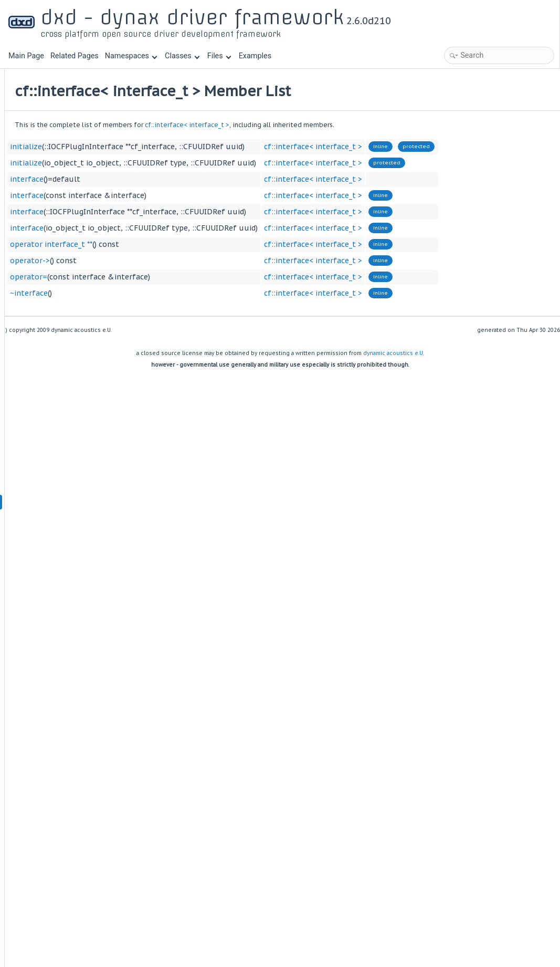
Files (219, 56)
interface (157, 179)
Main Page (26, 56)
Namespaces (131, 56)
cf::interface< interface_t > (317, 125)
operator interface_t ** (181, 244)
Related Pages (75, 56)
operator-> (160, 261)
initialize (156, 147)
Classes (182, 56)
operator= (159, 277)
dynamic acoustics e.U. (394, 353)
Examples (255, 56)
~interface (159, 293)
